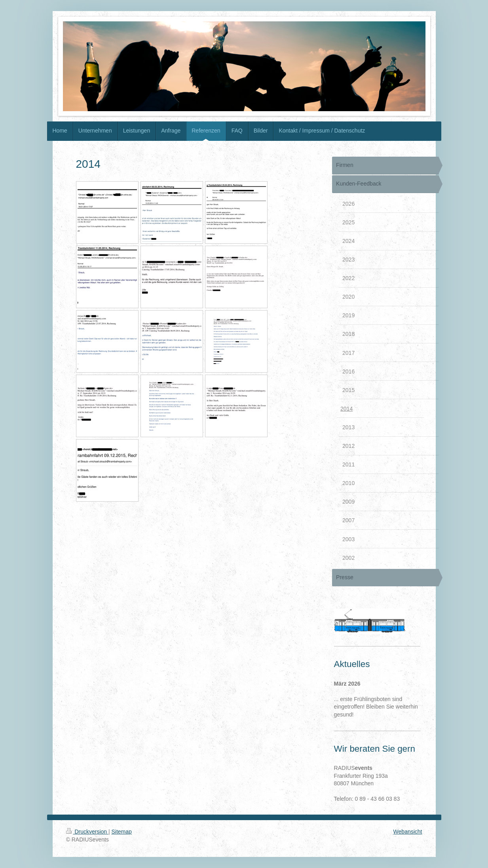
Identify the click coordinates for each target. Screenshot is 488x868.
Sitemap (122, 832)
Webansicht (408, 832)
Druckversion (87, 832)
